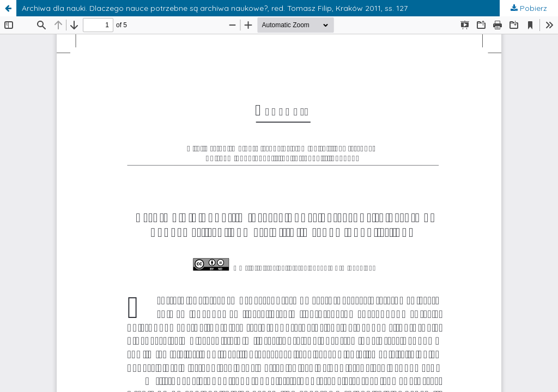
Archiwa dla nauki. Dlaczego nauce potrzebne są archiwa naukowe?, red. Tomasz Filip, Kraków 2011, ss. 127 (215, 8)
